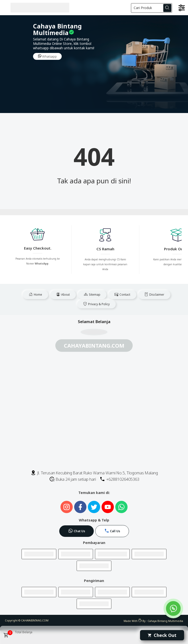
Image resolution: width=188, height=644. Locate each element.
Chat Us (77, 531)
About (63, 295)
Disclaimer (154, 295)
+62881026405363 (119, 479)
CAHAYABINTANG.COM (35, 620)
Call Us (112, 531)
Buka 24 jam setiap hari (73, 479)
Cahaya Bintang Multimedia (165, 621)
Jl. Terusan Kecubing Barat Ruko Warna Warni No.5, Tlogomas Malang (94, 473)
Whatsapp (47, 56)
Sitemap (92, 295)
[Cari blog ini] (152, 8)
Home (35, 295)
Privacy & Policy (96, 304)
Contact (122, 295)
